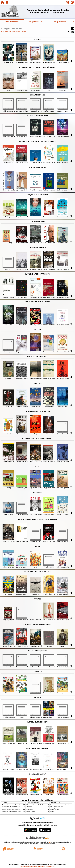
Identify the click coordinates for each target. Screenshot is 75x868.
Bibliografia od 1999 (60, 22)
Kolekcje (23, 32)
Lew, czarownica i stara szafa (32, 808)
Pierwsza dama (29, 810)
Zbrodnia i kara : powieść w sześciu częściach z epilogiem (15, 811)
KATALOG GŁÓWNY (12, 22)
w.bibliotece (46, 842)
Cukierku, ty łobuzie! (31, 811)
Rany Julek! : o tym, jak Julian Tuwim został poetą (61, 805)
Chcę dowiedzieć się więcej (29, 866)
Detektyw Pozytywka (55, 810)
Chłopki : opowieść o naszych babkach (35, 805)
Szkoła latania (29, 806)
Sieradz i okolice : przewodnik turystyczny (11, 806)
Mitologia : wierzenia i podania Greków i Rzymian (13, 805)
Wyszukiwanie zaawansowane (10, 32)
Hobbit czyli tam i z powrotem (57, 808)
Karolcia (52, 811)
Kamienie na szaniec (6, 808)
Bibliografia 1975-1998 (36, 22)
